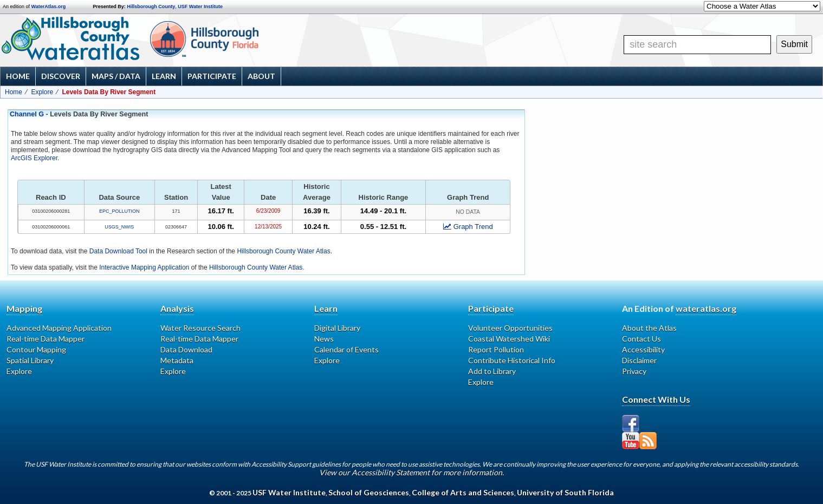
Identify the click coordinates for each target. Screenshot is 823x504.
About (261, 76)
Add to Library (492, 371)
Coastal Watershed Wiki (509, 339)
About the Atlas (649, 328)
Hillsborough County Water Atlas (283, 251)
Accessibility (643, 349)
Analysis (177, 308)
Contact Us (641, 339)
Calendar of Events (346, 349)
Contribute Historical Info (512, 360)
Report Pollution (496, 349)
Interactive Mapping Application (144, 267)
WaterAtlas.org (49, 6)
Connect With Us (656, 399)
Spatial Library (30, 360)
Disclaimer (639, 360)
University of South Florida (565, 492)
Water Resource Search (200, 328)
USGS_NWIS (119, 227)
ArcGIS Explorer (34, 158)
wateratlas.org (706, 308)
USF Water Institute (200, 6)
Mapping (24, 308)
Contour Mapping (36, 349)
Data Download (186, 349)
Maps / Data (116, 76)
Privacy (634, 371)
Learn (164, 76)
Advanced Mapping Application (59, 328)
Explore (42, 92)
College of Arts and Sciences (463, 492)
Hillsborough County (151, 6)
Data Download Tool (118, 251)
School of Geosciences (369, 492)
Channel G (27, 114)
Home (18, 76)
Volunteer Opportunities (510, 328)
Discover (61, 76)
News (324, 339)
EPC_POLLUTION (119, 211)
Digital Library (337, 328)
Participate (212, 76)
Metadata (177, 360)
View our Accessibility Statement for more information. (411, 472)
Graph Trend (468, 227)
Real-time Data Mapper (46, 339)
